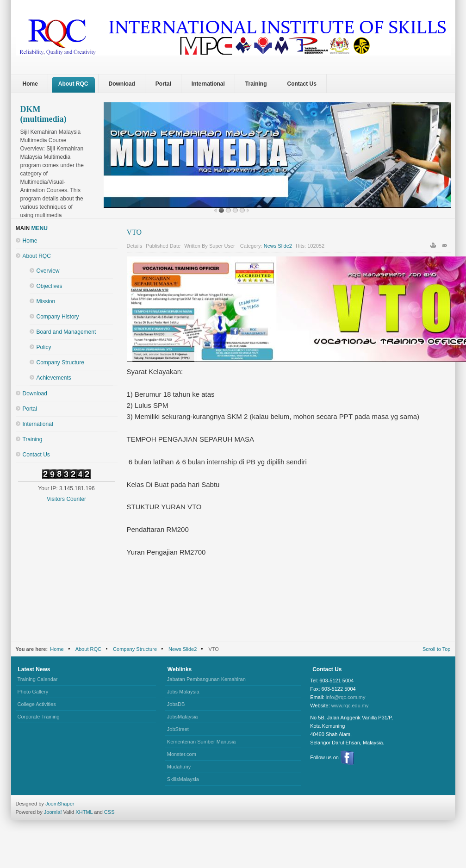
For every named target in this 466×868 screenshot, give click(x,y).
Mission (46, 301)
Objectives (50, 286)
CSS (109, 812)
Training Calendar (38, 679)
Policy (44, 347)
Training (33, 439)
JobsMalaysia (183, 717)
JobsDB (176, 704)
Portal (30, 409)
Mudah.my (179, 767)
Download (35, 393)
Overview (48, 271)
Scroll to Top (437, 649)
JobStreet (178, 729)
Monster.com (182, 754)
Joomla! (52, 812)
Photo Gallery (33, 692)
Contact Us (36, 455)
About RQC (37, 256)
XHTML (84, 812)
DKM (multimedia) (43, 114)
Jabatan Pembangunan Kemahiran (206, 679)
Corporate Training (39, 717)
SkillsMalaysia (183, 779)
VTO (134, 232)
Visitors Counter (66, 499)
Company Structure (60, 362)
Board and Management (66, 332)
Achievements (54, 378)
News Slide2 (278, 246)
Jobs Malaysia (183, 692)
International (38, 424)
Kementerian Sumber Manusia (202, 742)
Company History (58, 317)
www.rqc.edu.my (350, 706)
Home (30, 241)
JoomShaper (60, 804)
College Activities (37, 704)
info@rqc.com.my (346, 697)
